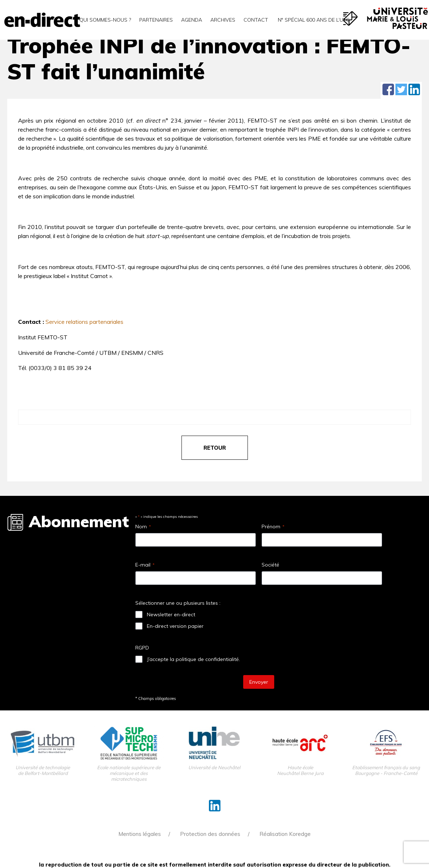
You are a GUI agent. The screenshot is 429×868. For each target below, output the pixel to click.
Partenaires (156, 20)
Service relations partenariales (84, 322)
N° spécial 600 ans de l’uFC (313, 20)
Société (270, 565)
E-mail (145, 565)
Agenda (192, 20)
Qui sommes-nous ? (105, 20)
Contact (256, 20)
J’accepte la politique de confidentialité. (193, 659)
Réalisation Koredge (285, 834)
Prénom (273, 526)
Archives (223, 20)
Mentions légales (140, 834)
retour (215, 448)
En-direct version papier (175, 626)
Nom (143, 526)
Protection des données (210, 834)
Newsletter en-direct (171, 614)
